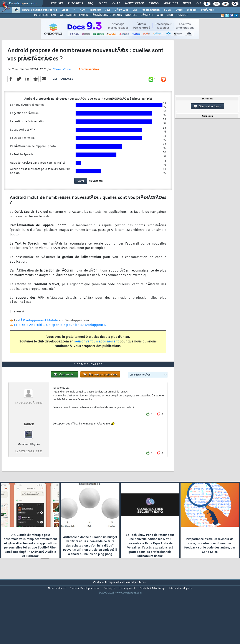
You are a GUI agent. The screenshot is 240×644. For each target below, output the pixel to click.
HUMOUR (182, 15)
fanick (29, 450)
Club (200, 3)
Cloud (65, 10)
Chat (116, 3)
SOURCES (131, 15)
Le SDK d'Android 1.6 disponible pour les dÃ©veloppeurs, (60, 334)
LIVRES (83, 15)
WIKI (160, 15)
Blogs (103, 3)
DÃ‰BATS (147, 15)
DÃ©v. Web (122, 10)
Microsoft (95, 10)
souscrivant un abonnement (97, 350)
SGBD (168, 10)
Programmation (151, 10)
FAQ (91, 3)
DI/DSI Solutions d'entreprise (40, 10)
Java (108, 10)
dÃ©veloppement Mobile (38, 329)
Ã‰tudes (171, 3)
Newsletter (134, 3)
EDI (135, 10)
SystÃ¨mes (207, 10)
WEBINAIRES (68, 15)
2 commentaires (89, 78)
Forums (57, 3)
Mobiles (192, 10)
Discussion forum (207, 106)
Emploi (154, 3)
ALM (82, 10)
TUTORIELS (41, 15)
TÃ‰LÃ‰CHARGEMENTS (107, 15)
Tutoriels (75, 3)
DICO (170, 15)
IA (74, 10)
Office (179, 10)
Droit (187, 3)
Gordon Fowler (62, 78)
